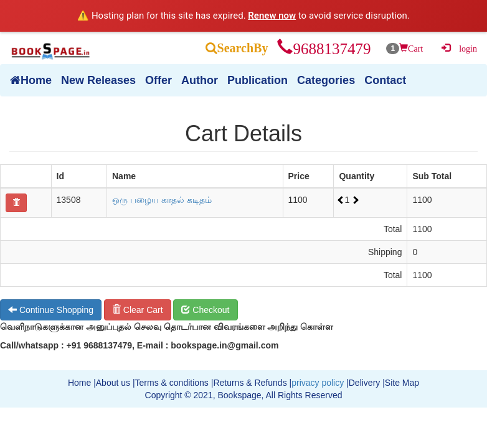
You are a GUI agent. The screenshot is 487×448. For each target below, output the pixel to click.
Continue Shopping (51, 310)
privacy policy (318, 383)
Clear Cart (138, 310)
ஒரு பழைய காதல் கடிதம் (162, 200)
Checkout (205, 310)
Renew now (272, 16)
